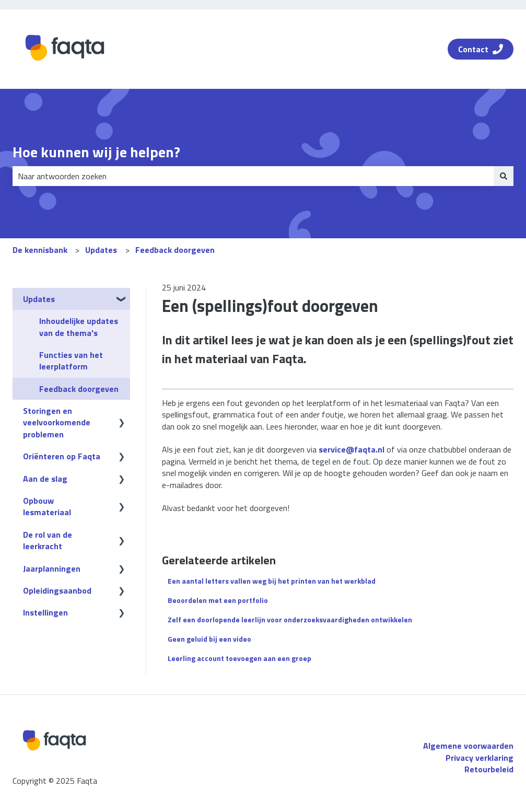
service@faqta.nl (352, 449)
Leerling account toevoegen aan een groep (239, 658)
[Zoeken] (504, 176)
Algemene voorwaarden (468, 746)
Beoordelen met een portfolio (218, 600)
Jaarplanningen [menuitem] (52, 569)
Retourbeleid (489, 769)
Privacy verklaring (480, 758)
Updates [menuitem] (39, 299)
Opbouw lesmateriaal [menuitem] (47, 506)
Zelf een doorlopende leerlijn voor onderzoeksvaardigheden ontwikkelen (290, 619)
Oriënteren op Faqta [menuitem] (62, 456)
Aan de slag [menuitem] (45, 479)
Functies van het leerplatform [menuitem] (71, 361)
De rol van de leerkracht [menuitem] (48, 540)
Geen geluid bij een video (209, 639)
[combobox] (253, 176)
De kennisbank (40, 250)
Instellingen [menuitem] (45, 612)
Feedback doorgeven (175, 250)
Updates (101, 250)
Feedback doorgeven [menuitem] (79, 389)
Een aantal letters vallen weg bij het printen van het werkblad (272, 581)
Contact (481, 49)
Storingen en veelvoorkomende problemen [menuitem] (57, 422)
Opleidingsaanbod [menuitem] (57, 590)
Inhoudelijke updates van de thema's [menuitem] (79, 327)
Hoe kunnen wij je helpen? (96, 152)
